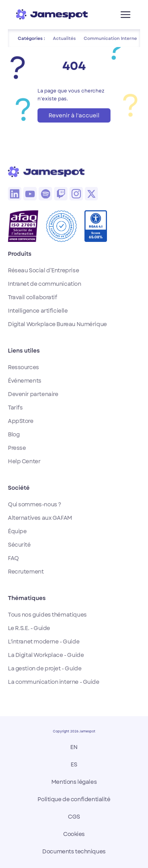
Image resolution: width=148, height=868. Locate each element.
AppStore (21, 421)
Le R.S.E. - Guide (29, 628)
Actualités (64, 38)
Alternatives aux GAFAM (40, 518)
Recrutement (26, 572)
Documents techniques (74, 851)
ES (74, 764)
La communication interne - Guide (54, 682)
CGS (74, 817)
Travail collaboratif (33, 297)
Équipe (17, 531)
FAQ (13, 558)
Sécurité (19, 545)
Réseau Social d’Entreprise (43, 270)
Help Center (24, 461)
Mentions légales (74, 782)
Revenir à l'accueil (74, 115)
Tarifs (15, 408)
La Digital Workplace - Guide (46, 655)
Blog (14, 434)
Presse (17, 448)
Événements (25, 381)
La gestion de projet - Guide (45, 668)
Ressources (23, 367)
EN (74, 747)
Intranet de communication (45, 284)
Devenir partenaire (33, 394)
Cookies (74, 834)
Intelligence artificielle (38, 311)
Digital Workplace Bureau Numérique (57, 324)
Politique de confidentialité (74, 799)
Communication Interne (110, 38)
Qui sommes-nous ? (35, 504)
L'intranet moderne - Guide (44, 642)
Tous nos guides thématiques (47, 615)
